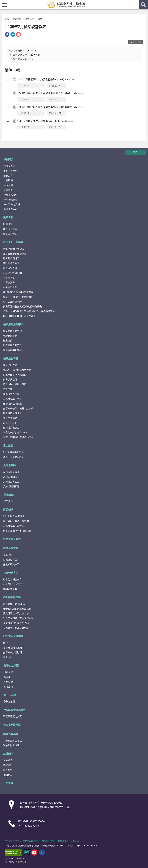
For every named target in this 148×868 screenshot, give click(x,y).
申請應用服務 (10, 336)
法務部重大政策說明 (14, 457)
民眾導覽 (8, 218)
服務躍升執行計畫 (12, 403)
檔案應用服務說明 (12, 331)
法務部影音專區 (11, 745)
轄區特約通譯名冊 (12, 413)
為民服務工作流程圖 (14, 526)
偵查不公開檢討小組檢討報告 (18, 297)
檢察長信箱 (63, 841)
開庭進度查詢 (10, 365)
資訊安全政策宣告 (13, 841)
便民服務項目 (10, 379)
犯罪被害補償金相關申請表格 (18, 408)
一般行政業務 (11, 200)
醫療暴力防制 (10, 423)
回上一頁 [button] (137, 42)
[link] (7, 35)
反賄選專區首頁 (11, 472)
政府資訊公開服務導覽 (15, 253)
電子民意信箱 (10, 418)
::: (2, 2)
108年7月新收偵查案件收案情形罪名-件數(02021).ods (50, 93)
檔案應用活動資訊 (12, 345)
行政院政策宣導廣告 (14, 710)
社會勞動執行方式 (12, 584)
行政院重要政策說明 (14, 452)
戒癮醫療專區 (10, 560)
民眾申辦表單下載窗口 (15, 375)
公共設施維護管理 (12, 302)
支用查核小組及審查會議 (16, 628)
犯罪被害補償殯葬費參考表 (17, 370)
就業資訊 (9, 495)
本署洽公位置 (10, 229)
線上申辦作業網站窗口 (15, 384)
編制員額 (8, 185)
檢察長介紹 (9, 166)
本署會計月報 (10, 287)
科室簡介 (8, 190)
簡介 (5, 643)
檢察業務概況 (11, 195)
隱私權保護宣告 (49, 841)
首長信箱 (8, 389)
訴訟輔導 (8, 509)
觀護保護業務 (11, 548)
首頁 (7, 19)
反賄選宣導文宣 (11, 481)
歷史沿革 (8, 175)
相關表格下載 (10, 589)
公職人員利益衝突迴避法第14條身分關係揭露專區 (29, 311)
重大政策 (8, 445)
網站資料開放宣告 (31, 841)
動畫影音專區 (11, 734)
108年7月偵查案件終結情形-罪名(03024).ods (45, 121)
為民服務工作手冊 (12, 399)
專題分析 (8, 770)
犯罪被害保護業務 (13, 636)
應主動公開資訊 (11, 258)
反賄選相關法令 (11, 477)
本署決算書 (9, 282)
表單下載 (8, 657)
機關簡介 (9, 159)
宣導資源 (8, 682)
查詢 (143, 5)
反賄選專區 (9, 465)
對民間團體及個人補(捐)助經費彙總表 (22, 306)
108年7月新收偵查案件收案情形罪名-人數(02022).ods (50, 107)
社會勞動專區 (11, 573)
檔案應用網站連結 (12, 350)
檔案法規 (8, 340)
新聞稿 (7, 677)
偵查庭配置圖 (10, 234)
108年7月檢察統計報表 (27, 27)
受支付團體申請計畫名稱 (16, 613)
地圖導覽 (8, 224)
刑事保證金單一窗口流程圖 (17, 531)
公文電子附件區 (12, 725)
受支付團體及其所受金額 (16, 623)
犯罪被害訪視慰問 (12, 652)
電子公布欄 (9, 695)
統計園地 (17, 19)
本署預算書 (9, 278)
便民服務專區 (11, 358)
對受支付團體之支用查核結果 (18, 618)
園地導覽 (8, 760)
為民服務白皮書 (11, 394)
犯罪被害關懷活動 (12, 647)
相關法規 (8, 672)
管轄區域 (8, 180)
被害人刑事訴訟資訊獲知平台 (18, 437)
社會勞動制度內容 (12, 579)
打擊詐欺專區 (11, 665)
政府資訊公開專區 (13, 242)
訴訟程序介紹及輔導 (14, 516)
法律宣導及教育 (12, 539)
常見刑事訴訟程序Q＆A (15, 432)
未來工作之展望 (12, 204)
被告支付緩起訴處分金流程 (17, 608)
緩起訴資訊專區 (12, 597)
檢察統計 (30, 19)
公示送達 (8, 783)
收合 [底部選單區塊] (135, 152)
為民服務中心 (11, 209)
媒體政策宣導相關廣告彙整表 (18, 292)
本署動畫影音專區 (12, 740)
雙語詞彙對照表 (11, 263)
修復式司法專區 (11, 564)
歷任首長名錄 (11, 171)
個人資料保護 (10, 268)
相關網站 (8, 775)
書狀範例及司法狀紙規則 (16, 521)
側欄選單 (5, 5)
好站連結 (8, 686)
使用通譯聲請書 (11, 428)
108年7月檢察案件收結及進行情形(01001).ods (46, 80)
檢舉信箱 (75, 841)
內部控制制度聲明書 (14, 249)
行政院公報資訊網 (12, 273)
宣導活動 (8, 555)
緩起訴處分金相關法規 (15, 604)
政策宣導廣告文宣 (12, 716)
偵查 (40, 19)
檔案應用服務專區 (13, 324)
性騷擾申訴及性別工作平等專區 (19, 316)
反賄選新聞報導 (11, 486)
